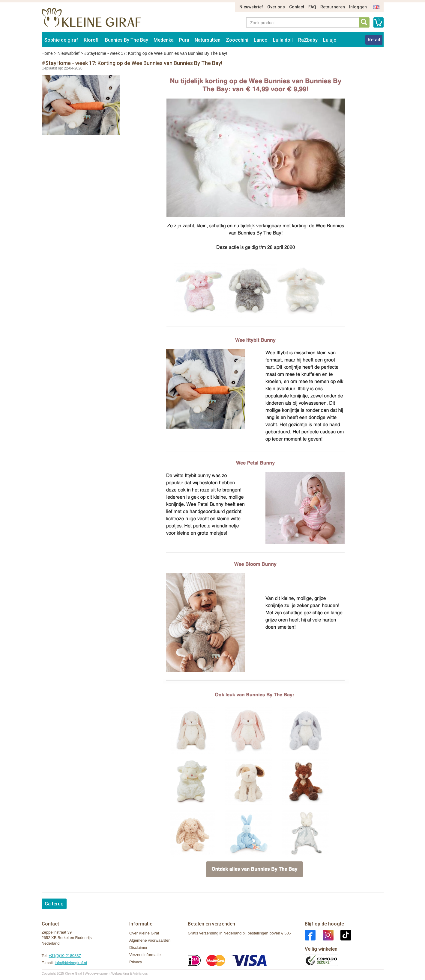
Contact (297, 7)
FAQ (312, 7)
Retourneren (333, 7)
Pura (184, 40)
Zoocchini (237, 40)
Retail (374, 40)
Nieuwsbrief (251, 7)
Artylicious (140, 973)
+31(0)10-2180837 (65, 956)
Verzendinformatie (145, 955)
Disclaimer (138, 948)
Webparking (120, 973)
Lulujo (330, 40)
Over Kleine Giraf (144, 933)
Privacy (136, 962)
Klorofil (92, 40)
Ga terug (54, 904)
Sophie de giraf (61, 40)
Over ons (276, 7)
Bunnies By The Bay (127, 40)
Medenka (164, 40)
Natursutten (208, 40)
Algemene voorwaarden (150, 940)
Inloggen (358, 7)
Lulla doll (283, 40)
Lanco (261, 40)
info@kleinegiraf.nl (71, 963)
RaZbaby (308, 40)
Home (47, 53)
